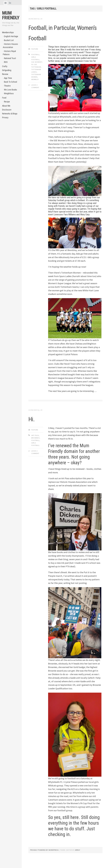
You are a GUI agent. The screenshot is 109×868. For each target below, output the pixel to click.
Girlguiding (7, 70)
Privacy (5, 117)
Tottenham (36, 77)
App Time (8, 78)
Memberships (8, 32)
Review (5, 74)
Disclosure (7, 110)
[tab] (5, 3)
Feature (35, 59)
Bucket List (9, 40)
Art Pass (35, 446)
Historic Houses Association (10, 46)
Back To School (11, 82)
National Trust (10, 58)
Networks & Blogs (10, 114)
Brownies (36, 448)
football (35, 65)
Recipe (7, 102)
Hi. (33, 428)
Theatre (7, 86)
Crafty (5, 66)
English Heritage (11, 36)
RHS (6, 62)
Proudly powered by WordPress (44, 860)
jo (41, 19)
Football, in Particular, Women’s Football (64, 37)
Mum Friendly (11, 15)
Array (78, 860)
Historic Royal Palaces (9, 53)
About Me (6, 106)
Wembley (35, 90)
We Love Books (11, 90)
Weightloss (9, 93)
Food (4, 98)
